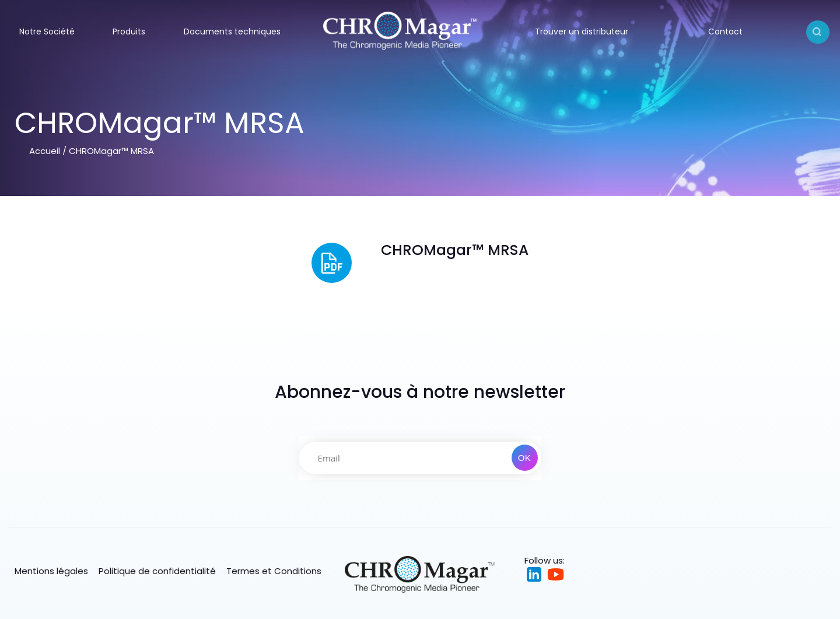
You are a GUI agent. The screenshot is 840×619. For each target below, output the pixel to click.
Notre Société (47, 32)
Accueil (45, 151)
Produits (129, 32)
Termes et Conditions (274, 571)
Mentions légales (51, 571)
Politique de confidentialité (157, 571)
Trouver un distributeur (582, 32)
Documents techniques (232, 32)
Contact (725, 32)
